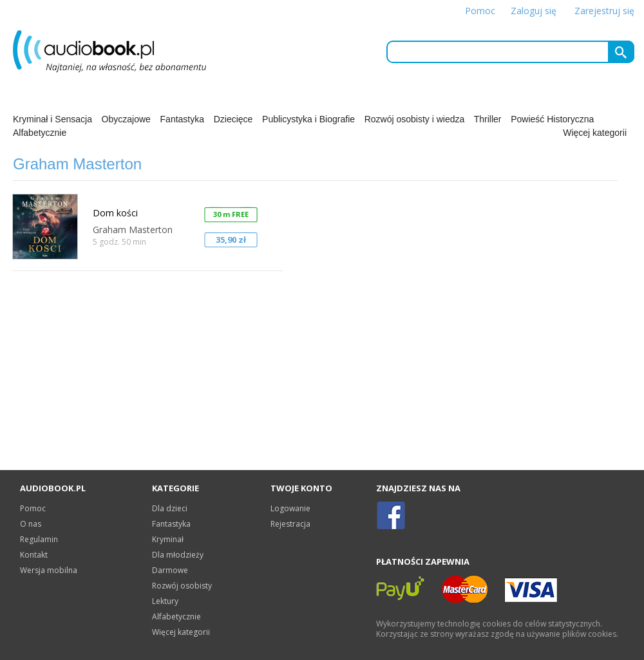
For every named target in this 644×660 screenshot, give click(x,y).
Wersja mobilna (49, 570)
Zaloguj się (534, 11)
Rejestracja (290, 524)
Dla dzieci (170, 508)
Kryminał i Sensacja (52, 119)
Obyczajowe (126, 119)
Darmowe (170, 570)
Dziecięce (233, 119)
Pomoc (480, 11)
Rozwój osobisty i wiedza (415, 119)
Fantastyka (182, 119)
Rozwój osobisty (182, 586)
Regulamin (39, 539)
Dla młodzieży (178, 555)
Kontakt (34, 555)
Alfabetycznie (40, 133)
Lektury (165, 601)
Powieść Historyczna (552, 119)
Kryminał (168, 539)
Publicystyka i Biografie (308, 119)
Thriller (488, 119)
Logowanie (290, 508)
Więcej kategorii (595, 133)
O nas (31, 524)
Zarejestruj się (604, 11)
